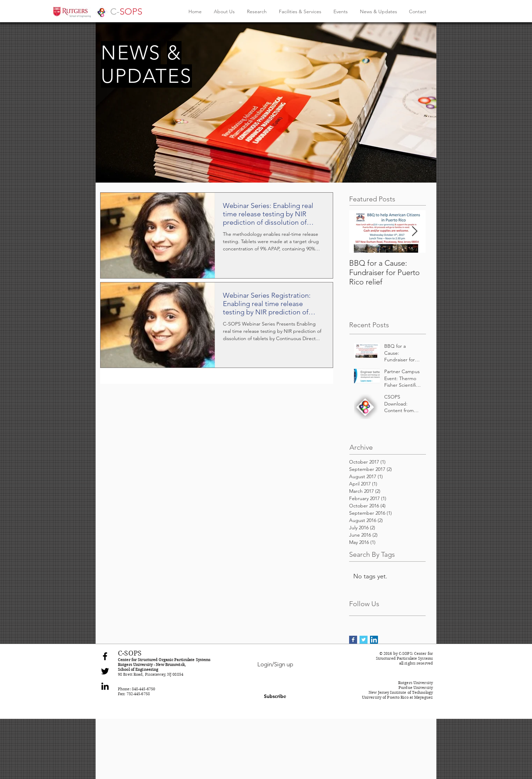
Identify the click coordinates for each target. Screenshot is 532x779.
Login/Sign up (275, 664)
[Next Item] (414, 231)
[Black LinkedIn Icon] (105, 686)
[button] (275, 697)
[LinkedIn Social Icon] (374, 640)
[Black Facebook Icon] (105, 656)
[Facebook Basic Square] (353, 640)
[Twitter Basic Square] (364, 640)
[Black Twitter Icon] (105, 671)
